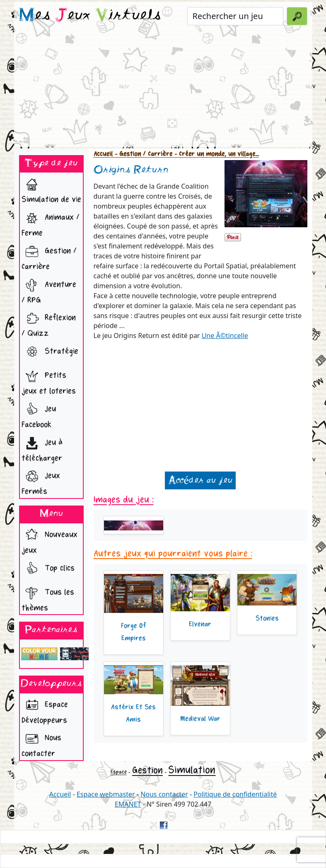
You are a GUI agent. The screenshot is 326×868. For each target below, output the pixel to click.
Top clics (48, 569)
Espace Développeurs (45, 710)
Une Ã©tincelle (225, 336)
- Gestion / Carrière (142, 154)
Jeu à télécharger (42, 448)
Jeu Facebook (39, 415)
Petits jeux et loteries (49, 381)
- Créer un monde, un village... (216, 154)
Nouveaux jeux (50, 540)
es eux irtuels (90, 16)
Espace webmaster (106, 794)
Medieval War (200, 719)
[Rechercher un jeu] (235, 16)
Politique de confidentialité (235, 794)
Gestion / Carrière (49, 257)
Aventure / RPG (49, 290)
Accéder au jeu (200, 480)
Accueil (103, 154)
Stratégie (50, 352)
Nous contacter (41, 743)
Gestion (147, 770)
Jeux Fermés (41, 481)
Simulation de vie (51, 189)
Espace (119, 772)
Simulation (192, 770)
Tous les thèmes (48, 598)
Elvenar (200, 624)
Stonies (267, 618)
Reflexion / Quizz (49, 323)
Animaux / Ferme (51, 223)
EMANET (128, 804)
